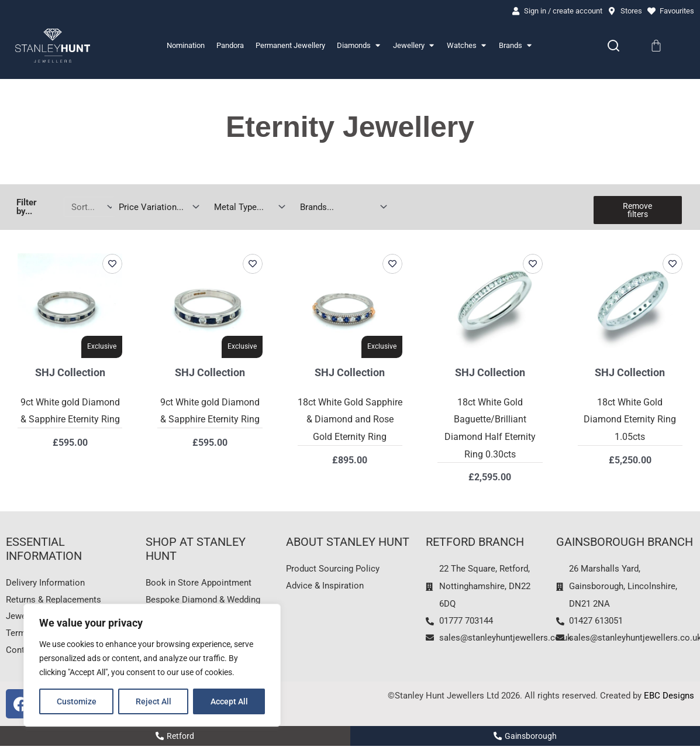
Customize (77, 701)
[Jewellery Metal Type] (247, 207)
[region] (152, 665)
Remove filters (637, 211)
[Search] (613, 46)
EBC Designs (669, 700)
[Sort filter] (89, 207)
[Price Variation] (156, 207)
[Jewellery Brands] (341, 207)
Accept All (229, 701)
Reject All (154, 701)
